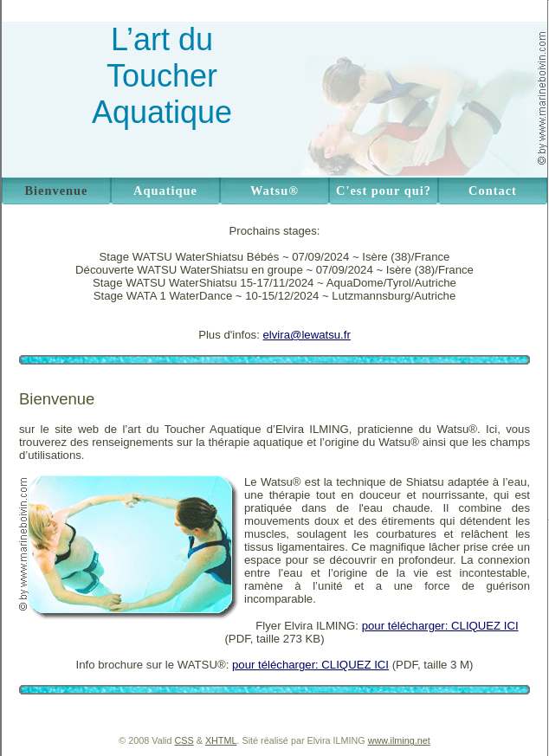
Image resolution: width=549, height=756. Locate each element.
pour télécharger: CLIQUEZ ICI (440, 626)
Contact (493, 191)
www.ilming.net (399, 740)
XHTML (221, 740)
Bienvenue (57, 191)
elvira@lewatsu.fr (307, 335)
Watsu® (274, 191)
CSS (184, 740)
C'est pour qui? (384, 191)
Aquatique (165, 191)
